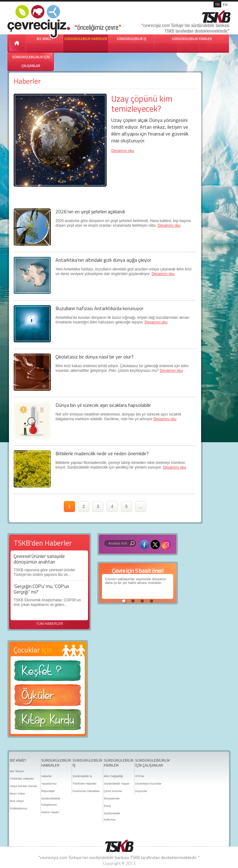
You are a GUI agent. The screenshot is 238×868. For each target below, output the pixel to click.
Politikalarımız (19, 808)
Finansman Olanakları (86, 791)
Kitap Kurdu (48, 721)
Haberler (47, 776)
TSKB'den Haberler (22, 779)
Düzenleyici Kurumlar (148, 784)
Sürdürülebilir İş (82, 776)
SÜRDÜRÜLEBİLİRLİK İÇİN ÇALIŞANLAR (31, 61)
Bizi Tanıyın (17, 771)
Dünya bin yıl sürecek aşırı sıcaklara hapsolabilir (103, 405)
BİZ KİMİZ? (18, 760)
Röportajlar (48, 791)
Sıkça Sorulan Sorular (24, 786)
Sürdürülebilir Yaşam (117, 784)
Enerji (107, 806)
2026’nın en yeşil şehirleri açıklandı (90, 211)
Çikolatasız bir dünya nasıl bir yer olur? (95, 357)
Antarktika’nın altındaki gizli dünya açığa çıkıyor (103, 260)
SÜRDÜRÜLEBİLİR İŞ (131, 39)
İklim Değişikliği (113, 776)
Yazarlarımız (49, 784)
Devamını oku (123, 151)
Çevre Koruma (113, 791)
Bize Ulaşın (17, 801)
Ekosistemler (112, 799)
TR (217, 4)
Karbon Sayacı (50, 812)
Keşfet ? (48, 672)
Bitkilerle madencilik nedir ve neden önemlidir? (102, 453)
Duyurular (141, 791)
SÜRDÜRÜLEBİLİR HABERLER (86, 39)
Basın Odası (18, 794)
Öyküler (48, 697)
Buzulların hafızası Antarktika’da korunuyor (99, 308)
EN (225, 4)
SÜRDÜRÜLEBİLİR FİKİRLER (192, 39)
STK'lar (140, 776)
